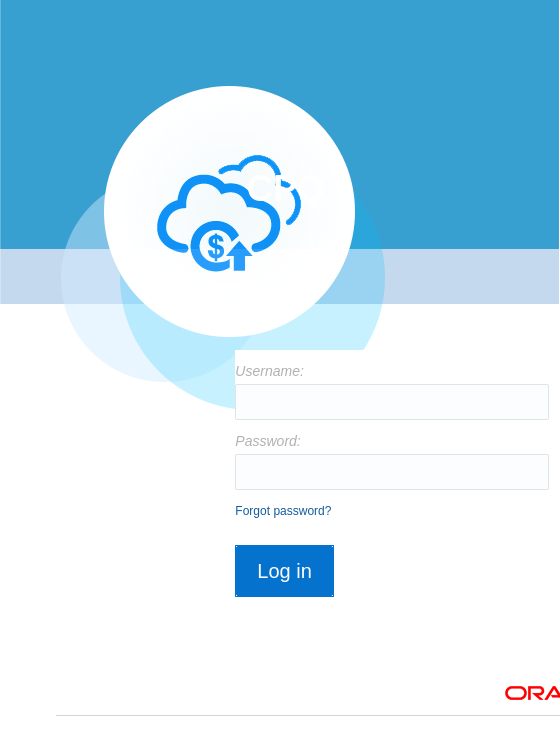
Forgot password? (283, 511)
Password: (265, 441)
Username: (265, 371)
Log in (284, 571)
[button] (284, 592)
